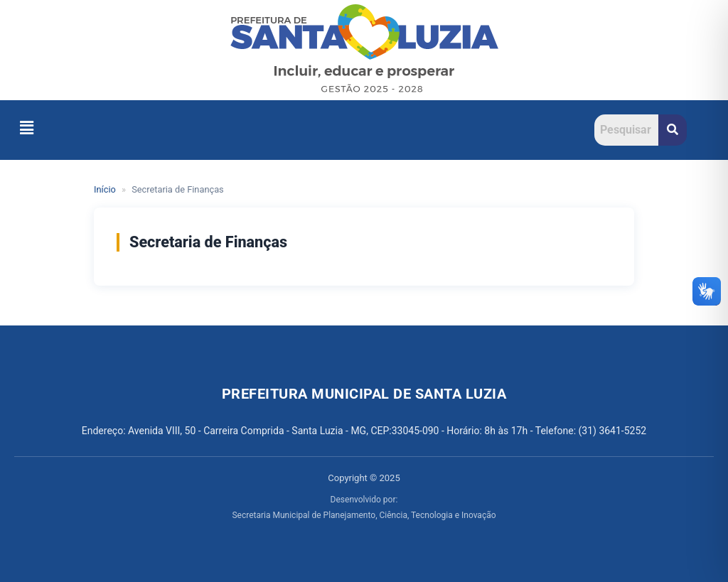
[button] (26, 128)
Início (105, 189)
